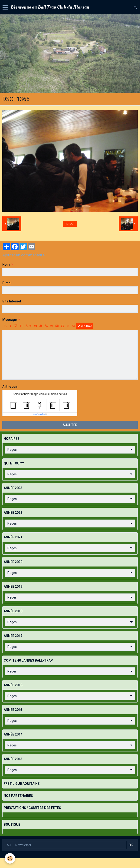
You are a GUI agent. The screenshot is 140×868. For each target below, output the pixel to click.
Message (10, 320)
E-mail (7, 283)
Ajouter (70, 425)
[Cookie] (10, 858)
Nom (6, 265)
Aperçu (85, 326)
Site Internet (12, 301)
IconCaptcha (39, 414)
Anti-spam (10, 387)
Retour (70, 224)
